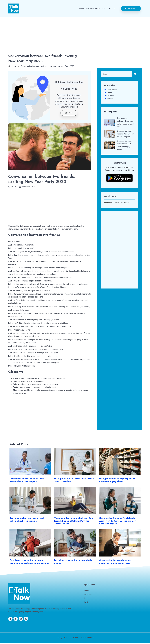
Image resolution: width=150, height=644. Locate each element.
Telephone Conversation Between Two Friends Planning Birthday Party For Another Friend (74, 522)
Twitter (116, 203)
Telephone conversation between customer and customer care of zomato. (29, 563)
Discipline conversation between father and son (74, 563)
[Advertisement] (75, 36)
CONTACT (111, 8)
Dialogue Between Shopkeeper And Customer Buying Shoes (117, 481)
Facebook (108, 203)
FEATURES (90, 8)
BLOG (98, 8)
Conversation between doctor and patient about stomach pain (27, 481)
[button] (131, 8)
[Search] (135, 74)
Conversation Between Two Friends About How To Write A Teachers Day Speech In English (117, 522)
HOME (82, 8)
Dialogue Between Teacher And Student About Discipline (74, 481)
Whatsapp (125, 203)
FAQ (103, 8)
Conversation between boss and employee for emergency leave (115, 563)
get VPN (69, 114)
